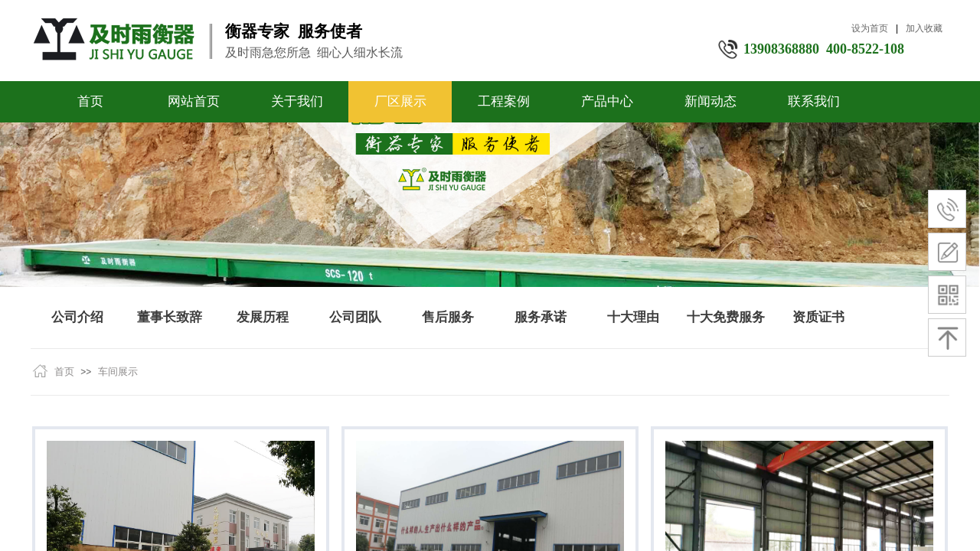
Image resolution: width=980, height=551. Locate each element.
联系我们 (814, 101)
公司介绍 (77, 317)
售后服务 (448, 317)
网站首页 (194, 101)
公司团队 (355, 317)
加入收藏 (924, 28)
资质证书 (818, 317)
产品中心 (607, 101)
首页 (90, 101)
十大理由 (633, 317)
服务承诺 (541, 317)
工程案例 (504, 101)
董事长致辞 (170, 317)
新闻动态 (710, 101)
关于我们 (297, 101)
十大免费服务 (726, 317)
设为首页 (870, 28)
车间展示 (118, 372)
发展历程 (263, 317)
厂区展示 (400, 101)
